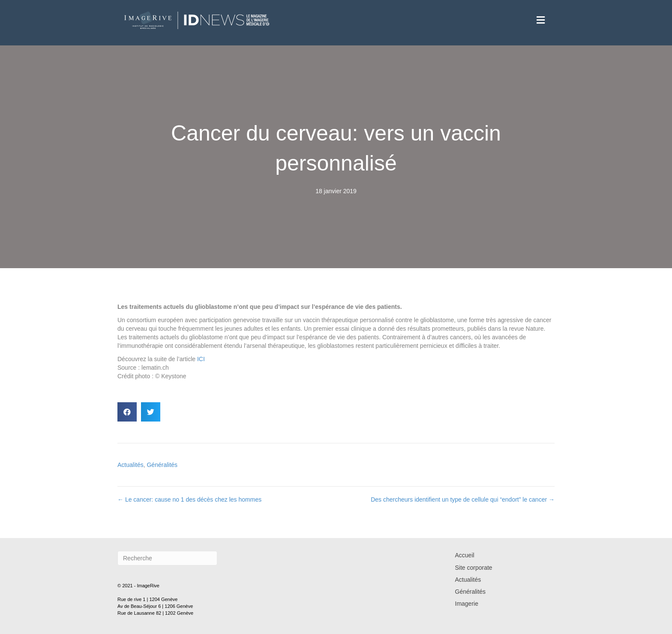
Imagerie (467, 604)
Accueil (465, 555)
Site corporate (474, 568)
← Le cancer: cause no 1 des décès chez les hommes (189, 499)
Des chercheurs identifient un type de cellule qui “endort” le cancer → (463, 499)
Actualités (130, 465)
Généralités (162, 465)
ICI (201, 359)
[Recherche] (167, 558)
